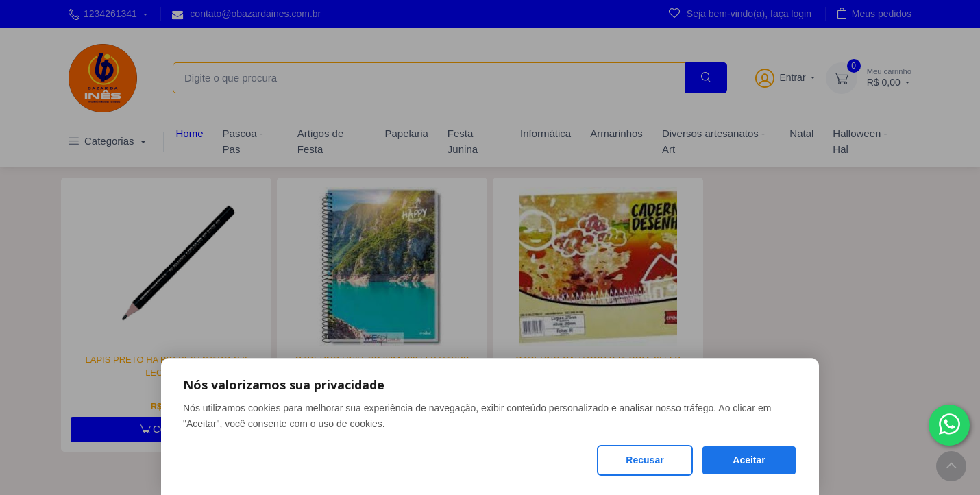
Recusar (645, 460)
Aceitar (749, 460)
